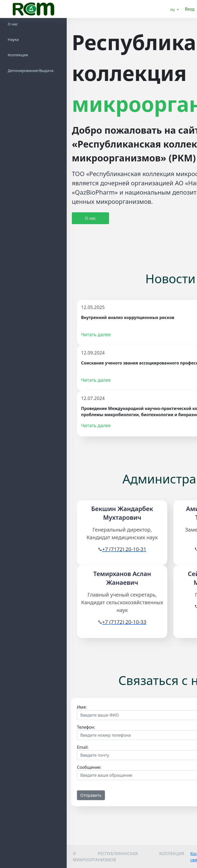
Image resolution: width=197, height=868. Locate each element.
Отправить (91, 795)
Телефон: (86, 727)
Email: (83, 747)
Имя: (82, 707)
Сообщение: (89, 767)
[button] (175, 9)
